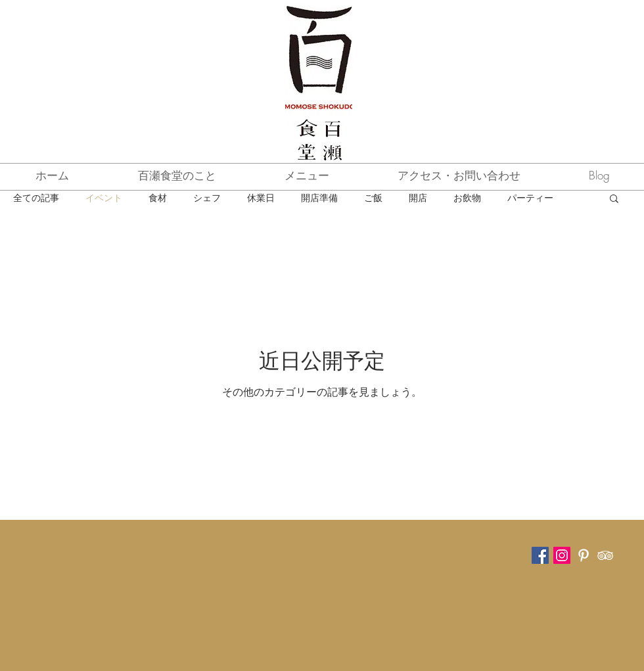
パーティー (530, 197)
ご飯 (373, 197)
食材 (158, 197)
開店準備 (319, 197)
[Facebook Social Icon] (540, 555)
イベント (104, 197)
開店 (418, 197)
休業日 (261, 197)
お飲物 (467, 197)
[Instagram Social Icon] (562, 555)
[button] (614, 199)
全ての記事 (36, 197)
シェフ (207, 197)
